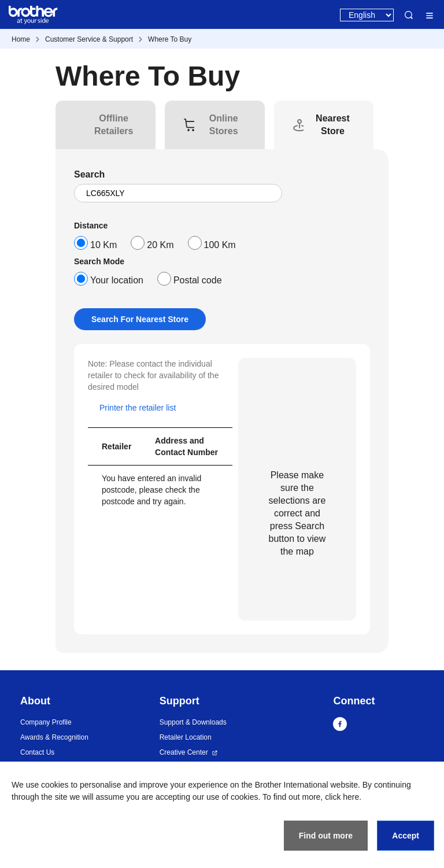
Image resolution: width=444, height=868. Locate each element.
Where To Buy (170, 39)
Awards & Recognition (54, 737)
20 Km (160, 245)
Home (21, 39)
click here (342, 797)
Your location (117, 280)
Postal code (198, 280)
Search (409, 15)
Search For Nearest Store (140, 319)
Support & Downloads (193, 722)
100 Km (220, 245)
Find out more (326, 836)
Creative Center (184, 752)
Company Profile (46, 722)
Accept (406, 836)
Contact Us (37, 752)
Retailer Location (186, 737)
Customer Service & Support (89, 39)
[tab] (114, 125)
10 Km (103, 245)
